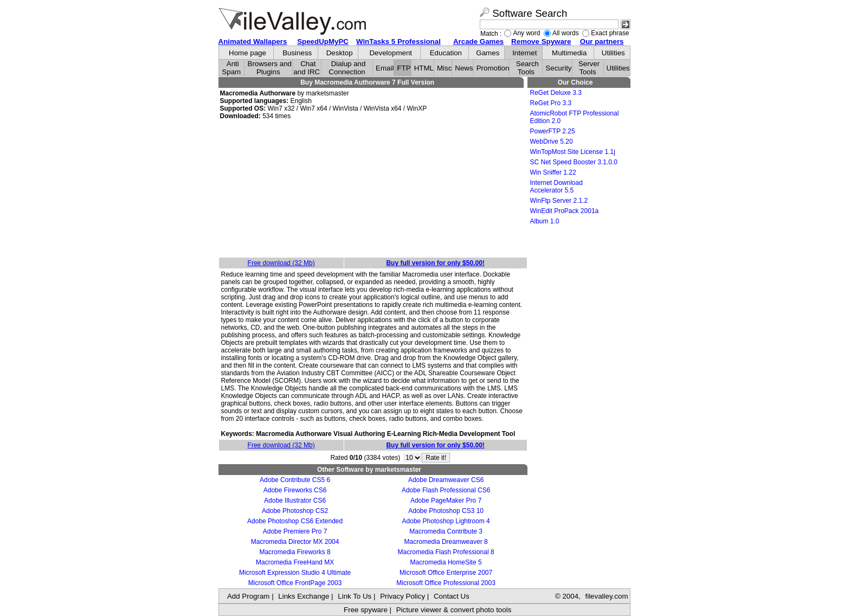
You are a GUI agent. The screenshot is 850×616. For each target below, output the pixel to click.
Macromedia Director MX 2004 (295, 542)
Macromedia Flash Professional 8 (446, 552)
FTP (404, 68)
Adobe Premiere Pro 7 (295, 531)
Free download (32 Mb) (281, 263)
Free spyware (366, 610)
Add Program (249, 596)
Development (391, 53)
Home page (247, 53)
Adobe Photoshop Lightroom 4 (446, 521)
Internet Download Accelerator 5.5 (556, 187)
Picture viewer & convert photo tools (454, 610)
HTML (424, 68)
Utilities (613, 53)
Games (488, 53)
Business (297, 53)
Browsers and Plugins (270, 68)
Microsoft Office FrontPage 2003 (295, 583)
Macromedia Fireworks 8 (295, 552)
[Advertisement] (373, 189)
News (464, 68)
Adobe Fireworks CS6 (295, 490)
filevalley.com (606, 596)
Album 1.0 (545, 221)
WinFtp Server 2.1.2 (559, 201)
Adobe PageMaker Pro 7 (446, 501)
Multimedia (569, 53)
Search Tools (527, 68)
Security (558, 68)
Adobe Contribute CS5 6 (295, 480)
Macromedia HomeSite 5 (446, 562)
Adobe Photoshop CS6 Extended (295, 521)
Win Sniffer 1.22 (553, 172)
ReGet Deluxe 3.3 (556, 93)
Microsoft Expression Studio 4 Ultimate (295, 573)
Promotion (493, 68)
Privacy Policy (403, 596)
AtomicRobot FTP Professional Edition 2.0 (575, 117)
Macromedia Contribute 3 (446, 531)
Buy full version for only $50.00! (435, 263)
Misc (444, 68)
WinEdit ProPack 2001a (565, 211)
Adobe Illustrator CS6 (295, 501)
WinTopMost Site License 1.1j (573, 152)
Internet (524, 53)
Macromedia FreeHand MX (295, 562)
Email (385, 68)
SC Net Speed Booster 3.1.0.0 (574, 162)
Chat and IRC (307, 68)
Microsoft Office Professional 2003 (446, 583)
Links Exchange (304, 596)
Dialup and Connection (347, 68)
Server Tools (589, 68)
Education (446, 53)
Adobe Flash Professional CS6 (446, 490)
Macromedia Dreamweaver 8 (446, 542)
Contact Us (452, 596)
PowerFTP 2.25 (553, 131)
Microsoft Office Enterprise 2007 (446, 573)
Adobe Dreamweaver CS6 (446, 480)
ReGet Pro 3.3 (551, 103)
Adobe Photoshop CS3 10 (446, 511)
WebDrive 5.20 (552, 142)
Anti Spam (231, 68)
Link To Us (355, 596)
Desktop (340, 53)
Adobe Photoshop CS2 (295, 511)
